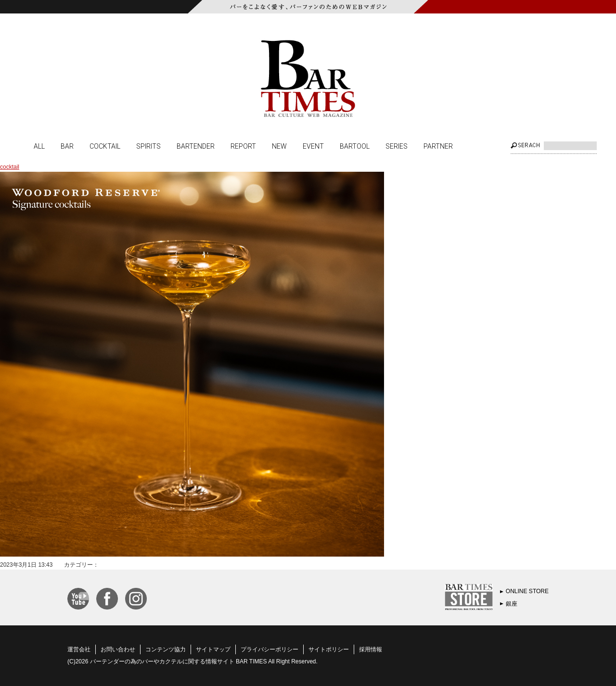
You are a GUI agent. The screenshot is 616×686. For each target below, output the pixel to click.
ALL (39, 146)
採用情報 (371, 649)
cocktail (10, 167)
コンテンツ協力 (166, 649)
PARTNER (438, 146)
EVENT (313, 146)
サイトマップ (213, 649)
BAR (67, 146)
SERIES (397, 146)
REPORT (243, 146)
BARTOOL (355, 146)
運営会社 (79, 649)
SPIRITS (148, 146)
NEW (279, 146)
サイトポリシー (329, 649)
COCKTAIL (105, 146)
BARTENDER (196, 146)
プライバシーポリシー (269, 649)
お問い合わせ (118, 649)
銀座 (512, 604)
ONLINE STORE (527, 591)
